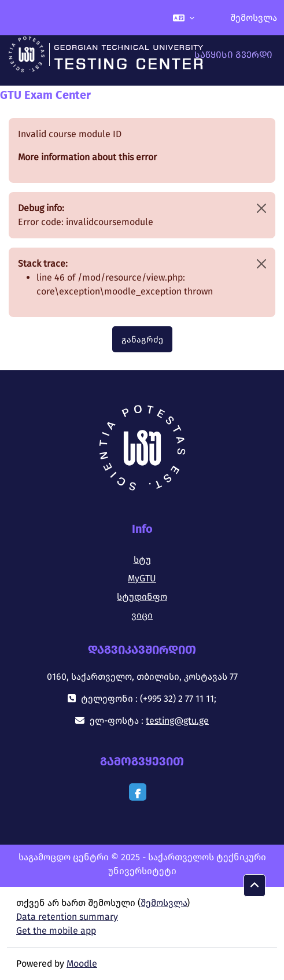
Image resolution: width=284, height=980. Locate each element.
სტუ (142, 560)
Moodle (82, 964)
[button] (184, 18)
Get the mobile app (56, 931)
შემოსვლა (254, 18)
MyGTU (142, 578)
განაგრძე (142, 340)
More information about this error (87, 157)
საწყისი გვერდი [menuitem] (233, 55)
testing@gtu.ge (177, 721)
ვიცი (142, 615)
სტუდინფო (142, 597)
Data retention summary (67, 917)
